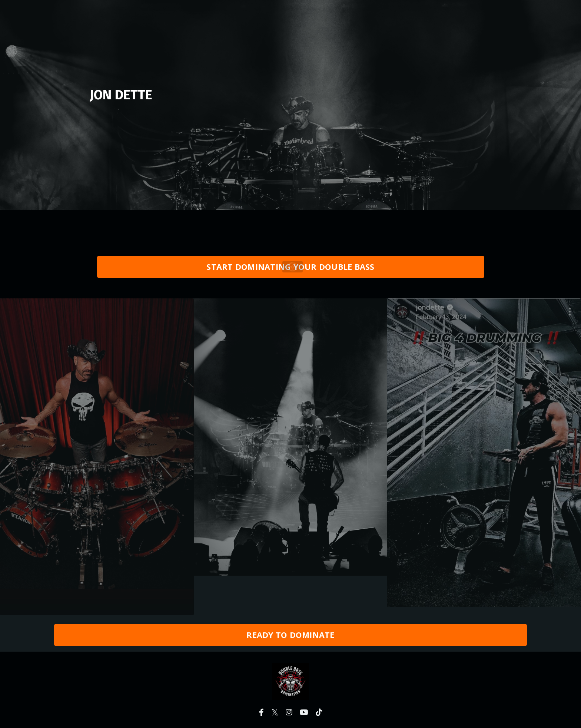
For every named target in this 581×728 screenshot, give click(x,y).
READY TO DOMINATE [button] (290, 635)
